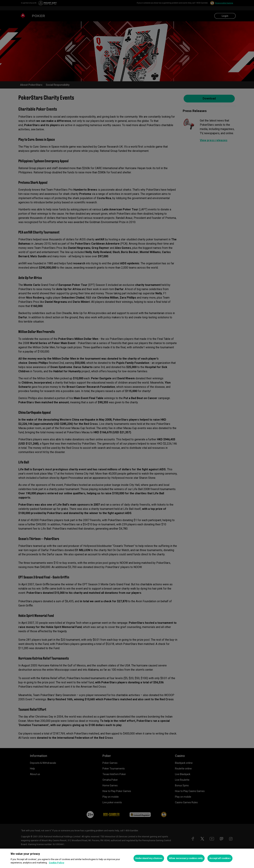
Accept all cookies (220, 858)
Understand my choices (149, 858)
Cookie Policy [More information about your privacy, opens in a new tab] (57, 863)
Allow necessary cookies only (186, 858)
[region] (127, 858)
